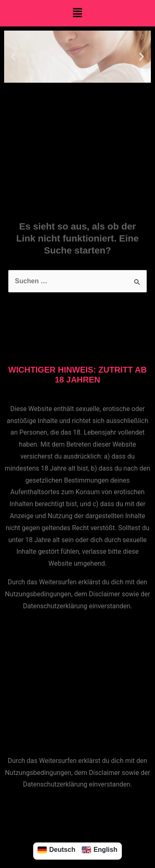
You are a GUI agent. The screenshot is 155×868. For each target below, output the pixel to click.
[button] (77, 13)
